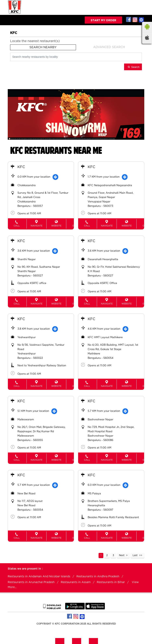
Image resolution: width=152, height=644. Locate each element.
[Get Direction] (56, 177)
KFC (22, 167)
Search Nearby (43, 47)
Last (135, 554)
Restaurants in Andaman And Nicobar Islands (39, 576)
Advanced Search (109, 47)
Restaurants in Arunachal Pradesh (31, 581)
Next (122, 554)
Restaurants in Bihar (111, 581)
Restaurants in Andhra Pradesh (98, 576)
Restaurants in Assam (76, 581)
